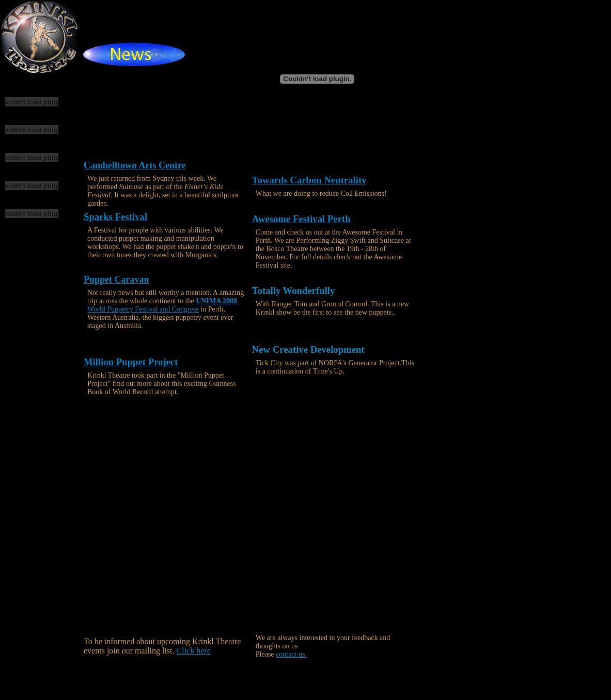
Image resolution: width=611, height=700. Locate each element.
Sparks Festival (115, 217)
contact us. (291, 654)
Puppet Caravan (116, 279)
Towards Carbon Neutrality (309, 180)
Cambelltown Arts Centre (135, 165)
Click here (194, 651)
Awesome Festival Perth (301, 219)
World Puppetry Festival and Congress (143, 309)
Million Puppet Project (131, 362)
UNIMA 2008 (216, 301)
